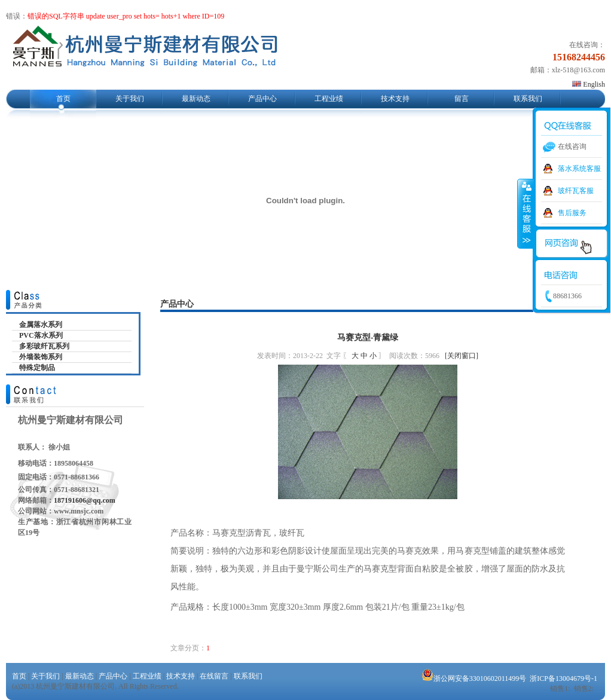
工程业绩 (329, 99)
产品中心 (262, 99)
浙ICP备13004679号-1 (563, 678)
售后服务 (572, 213)
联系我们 (528, 99)
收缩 (526, 213)
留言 (462, 99)
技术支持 (395, 99)
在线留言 (214, 676)
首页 (63, 99)
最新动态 (196, 99)
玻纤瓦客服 (576, 191)
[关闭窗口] (462, 356)
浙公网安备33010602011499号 (474, 678)
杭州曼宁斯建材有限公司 (144, 50)
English (589, 84)
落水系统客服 (579, 169)
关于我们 (130, 99)
